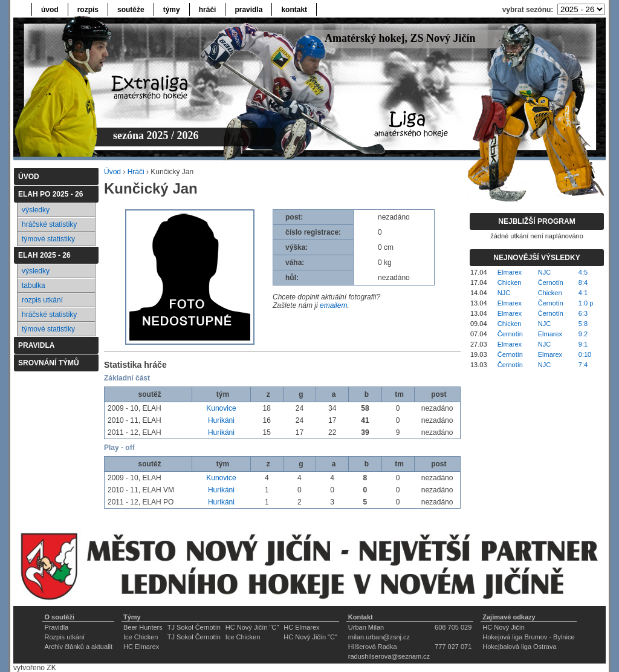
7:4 (583, 365)
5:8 (583, 324)
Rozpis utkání (64, 637)
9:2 (583, 334)
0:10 (585, 354)
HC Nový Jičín (504, 627)
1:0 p (586, 303)
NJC (544, 272)
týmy (172, 10)
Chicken (510, 282)
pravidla (248, 10)
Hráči (136, 172)
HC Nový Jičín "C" (252, 627)
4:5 (583, 272)
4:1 (583, 293)
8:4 (583, 282)
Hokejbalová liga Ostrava (519, 647)
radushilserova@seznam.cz (389, 656)
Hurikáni (221, 420)
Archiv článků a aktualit (78, 647)
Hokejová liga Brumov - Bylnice (528, 637)
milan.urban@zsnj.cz (379, 637)
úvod (50, 10)
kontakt (294, 10)
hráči (208, 10)
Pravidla (56, 627)
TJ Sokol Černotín (194, 627)
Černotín (551, 282)
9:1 (583, 344)
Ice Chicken (141, 637)
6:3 (583, 313)
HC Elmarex (301, 627)
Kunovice (221, 408)
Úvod (112, 172)
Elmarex (510, 272)
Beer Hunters (143, 627)
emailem (333, 305)
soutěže (131, 10)
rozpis (88, 10)
